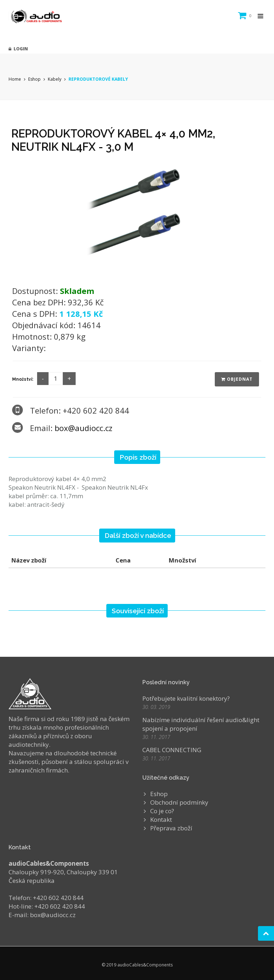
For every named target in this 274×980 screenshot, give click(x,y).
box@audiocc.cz (83, 428)
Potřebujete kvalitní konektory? (186, 698)
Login (18, 49)
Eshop (34, 79)
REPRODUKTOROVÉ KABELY (98, 79)
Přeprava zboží (171, 828)
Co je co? (162, 811)
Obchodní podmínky (179, 802)
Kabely (55, 79)
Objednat (237, 379)
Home (15, 79)
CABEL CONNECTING (172, 750)
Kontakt (161, 819)
